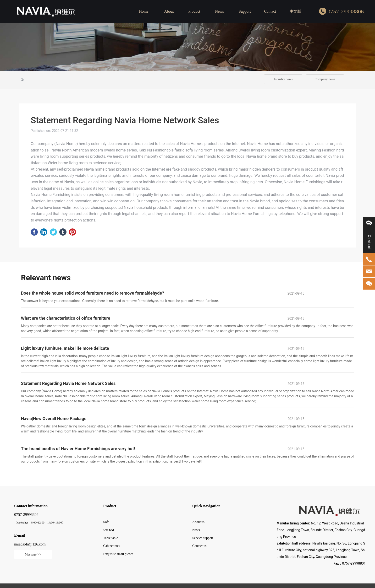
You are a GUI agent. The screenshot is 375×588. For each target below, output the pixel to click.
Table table (111, 538)
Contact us (199, 546)
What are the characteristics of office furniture (65, 318)
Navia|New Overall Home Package (54, 418)
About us (198, 522)
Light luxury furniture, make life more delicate (65, 348)
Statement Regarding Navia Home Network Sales (68, 383)
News (196, 530)
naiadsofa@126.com (30, 544)
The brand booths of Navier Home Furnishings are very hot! (78, 449)
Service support (203, 538)
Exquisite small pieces (118, 554)
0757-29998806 (346, 11)
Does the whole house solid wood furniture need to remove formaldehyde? (92, 293)
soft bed (109, 530)
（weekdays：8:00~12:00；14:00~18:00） (39, 523)
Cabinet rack (112, 546)
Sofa (106, 522)
